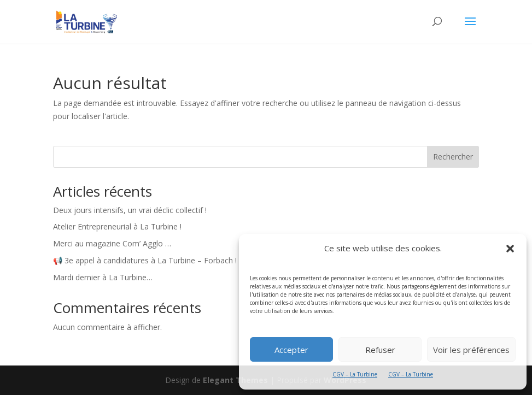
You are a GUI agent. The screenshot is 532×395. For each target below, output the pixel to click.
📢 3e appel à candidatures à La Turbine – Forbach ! (145, 260)
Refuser (380, 350)
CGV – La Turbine (355, 374)
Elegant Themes (235, 380)
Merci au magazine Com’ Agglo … (112, 243)
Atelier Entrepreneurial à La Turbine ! (117, 226)
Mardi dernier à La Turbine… (103, 277)
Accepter (291, 350)
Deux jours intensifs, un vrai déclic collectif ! (130, 210)
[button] (510, 249)
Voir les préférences (471, 350)
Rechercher (453, 157)
